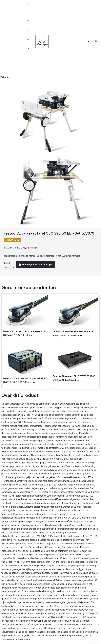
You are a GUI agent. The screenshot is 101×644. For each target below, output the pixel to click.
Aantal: (7, 263)
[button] (29, 4)
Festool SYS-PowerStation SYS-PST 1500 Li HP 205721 (34, 378)
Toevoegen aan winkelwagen (35, 265)
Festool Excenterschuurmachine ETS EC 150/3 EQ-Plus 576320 (39, 331)
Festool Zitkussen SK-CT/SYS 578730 (74, 376)
